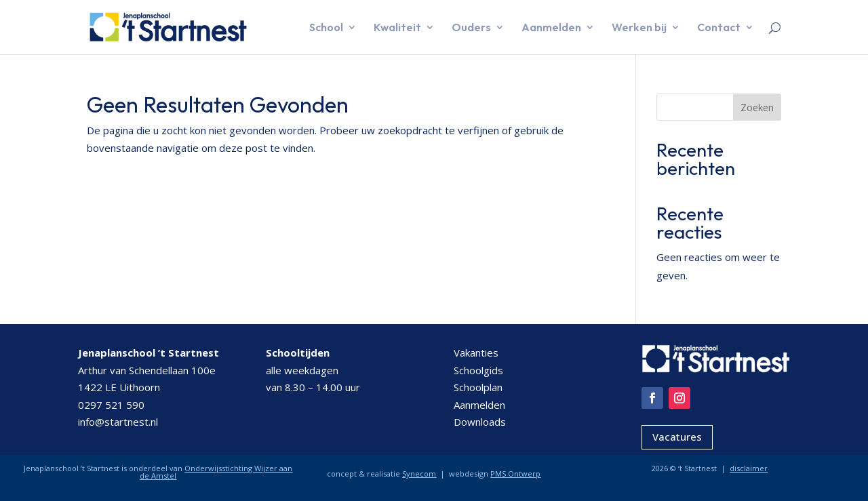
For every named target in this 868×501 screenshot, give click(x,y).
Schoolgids (478, 370)
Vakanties (476, 353)
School (326, 28)
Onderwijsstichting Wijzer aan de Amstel (216, 472)
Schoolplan (478, 387)
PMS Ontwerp (515, 474)
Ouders (471, 28)
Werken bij (639, 28)
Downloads (480, 422)
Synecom (419, 474)
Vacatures (677, 437)
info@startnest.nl (118, 422)
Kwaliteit (397, 28)
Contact (719, 28)
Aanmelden (551, 28)
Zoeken (757, 107)
